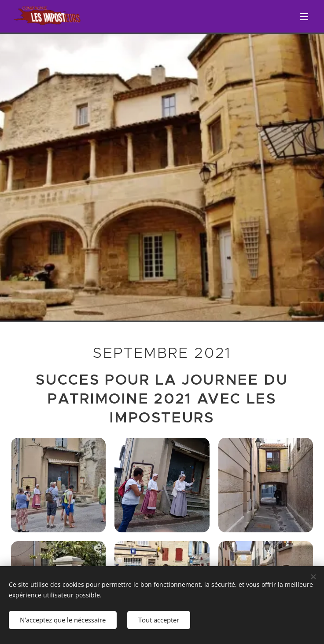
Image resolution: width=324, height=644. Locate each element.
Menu (304, 17)
